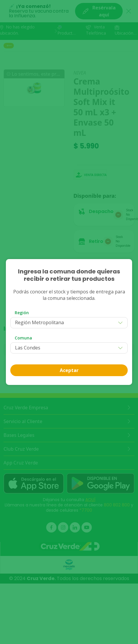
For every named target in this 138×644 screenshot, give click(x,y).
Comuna (23, 338)
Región (22, 313)
